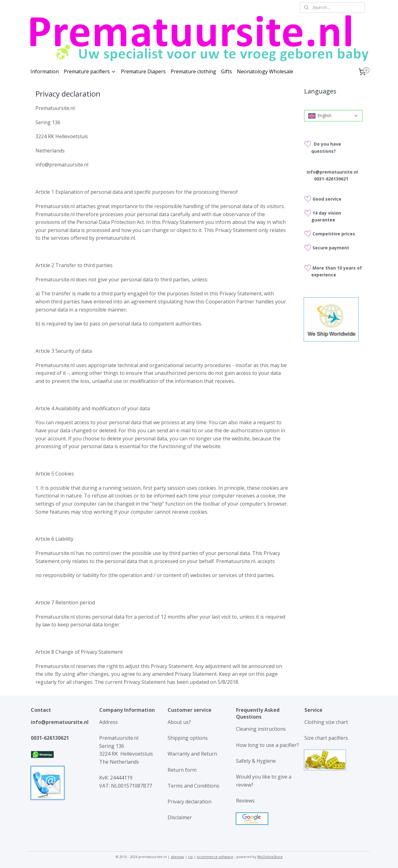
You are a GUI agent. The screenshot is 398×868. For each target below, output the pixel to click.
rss (190, 857)
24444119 (121, 778)
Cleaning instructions (261, 729)
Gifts (227, 71)
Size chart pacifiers (326, 738)
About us (178, 722)
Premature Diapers (143, 71)
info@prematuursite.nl (60, 722)
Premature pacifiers (90, 71)
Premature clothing (193, 71)
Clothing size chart (326, 722)
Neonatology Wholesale (265, 71)
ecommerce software (215, 857)
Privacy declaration (190, 802)
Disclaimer (180, 817)
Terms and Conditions (193, 786)
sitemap (177, 857)
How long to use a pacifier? (267, 745)
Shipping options (188, 738)
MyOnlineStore (270, 857)
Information (45, 71)
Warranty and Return (192, 754)
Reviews (245, 801)
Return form (182, 770)
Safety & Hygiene (256, 761)
